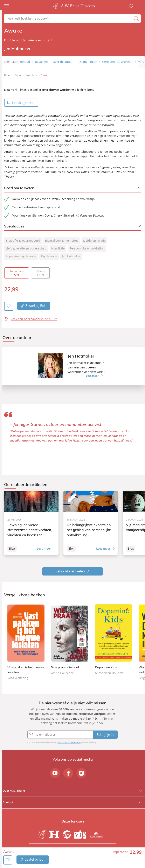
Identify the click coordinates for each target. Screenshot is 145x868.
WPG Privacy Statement (69, 742)
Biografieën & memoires (62, 241)
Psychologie (49, 256)
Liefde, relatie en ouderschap (26, 248)
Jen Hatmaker (71, 256)
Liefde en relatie (94, 241)
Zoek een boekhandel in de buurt (34, 319)
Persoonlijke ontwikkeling (87, 248)
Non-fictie (58, 248)
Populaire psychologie (21, 256)
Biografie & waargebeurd (23, 241)
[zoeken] (137, 19)
